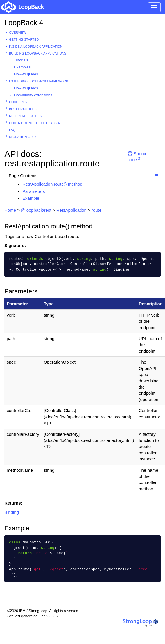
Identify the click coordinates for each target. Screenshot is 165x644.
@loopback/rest (36, 210)
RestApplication (71, 210)
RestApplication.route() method (52, 184)
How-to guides (26, 74)
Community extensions (33, 95)
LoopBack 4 (24, 23)
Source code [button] (138, 156)
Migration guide (23, 137)
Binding (12, 512)
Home (10, 210)
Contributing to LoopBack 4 (34, 123)
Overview (18, 32)
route (96, 210)
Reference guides (25, 116)
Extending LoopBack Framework (39, 81)
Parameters (34, 191)
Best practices (23, 109)
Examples (22, 67)
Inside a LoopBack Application (36, 46)
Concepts (18, 102)
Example (31, 198)
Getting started (24, 39)
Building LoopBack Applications (38, 53)
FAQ (12, 130)
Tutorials (21, 60)
